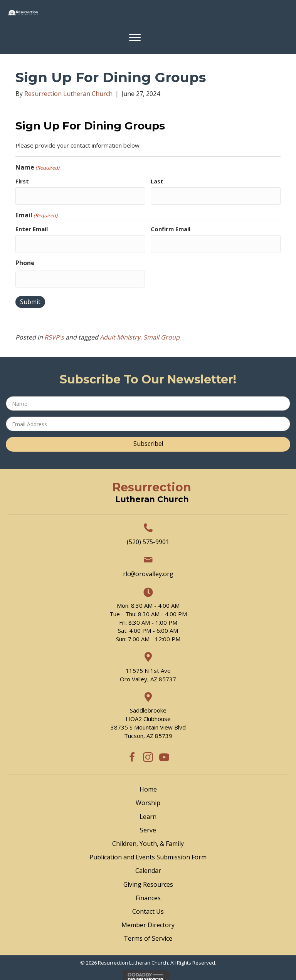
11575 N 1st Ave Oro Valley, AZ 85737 (148, 669)
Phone (25, 259)
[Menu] (135, 38)
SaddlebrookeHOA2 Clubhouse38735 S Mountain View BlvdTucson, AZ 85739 (148, 717)
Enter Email (32, 227)
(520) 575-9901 (148, 536)
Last (157, 181)
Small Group (161, 332)
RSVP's (54, 332)
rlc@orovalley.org (148, 568)
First (22, 181)
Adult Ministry (120, 332)
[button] (148, 439)
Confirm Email (171, 227)
